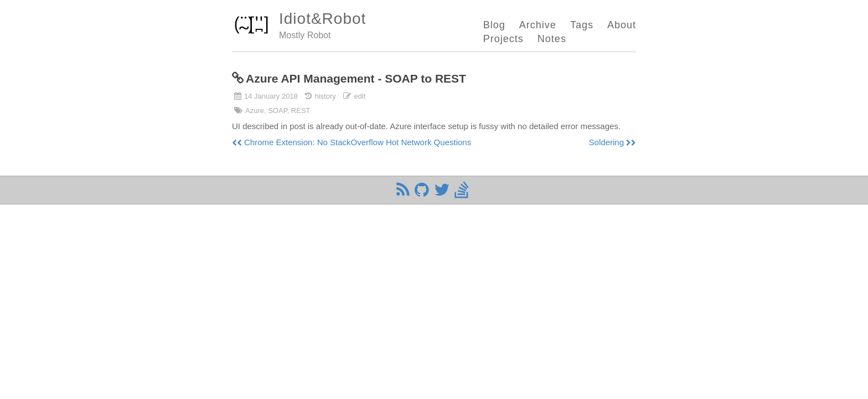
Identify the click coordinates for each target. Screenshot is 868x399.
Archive (538, 25)
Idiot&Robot (322, 19)
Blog (494, 25)
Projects (503, 39)
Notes (552, 39)
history (325, 96)
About (622, 25)
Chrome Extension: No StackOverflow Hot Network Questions (358, 142)
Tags (582, 25)
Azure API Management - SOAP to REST (356, 78)
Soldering (606, 142)
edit (360, 96)
